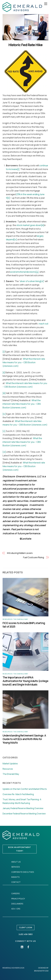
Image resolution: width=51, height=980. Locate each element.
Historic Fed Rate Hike (25, 45)
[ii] (9, 198)
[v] (4, 431)
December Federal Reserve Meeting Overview (24, 814)
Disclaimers (17, 904)
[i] (18, 169)
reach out (43, 324)
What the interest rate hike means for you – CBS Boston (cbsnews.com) (24, 362)
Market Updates (10, 764)
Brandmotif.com (41, 971)
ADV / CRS (16, 909)
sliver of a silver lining (30, 281)
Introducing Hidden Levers (20, 553)
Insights (15, 877)
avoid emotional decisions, (25, 272)
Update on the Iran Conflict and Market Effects (25, 789)
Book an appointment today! (20, 849)
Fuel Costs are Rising (33, 557)
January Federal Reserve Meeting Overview (23, 808)
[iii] (43, 225)
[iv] (15, 239)
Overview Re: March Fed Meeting (18, 794)
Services (16, 867)
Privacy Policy (18, 899)
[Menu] (46, 4)
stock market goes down (29, 225)
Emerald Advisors (12, 968)
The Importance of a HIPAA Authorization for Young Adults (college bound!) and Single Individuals (25, 681)
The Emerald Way (21, 619)
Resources (8, 619)
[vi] (42, 281)
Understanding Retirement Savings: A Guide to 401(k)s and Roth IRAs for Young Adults (24, 739)
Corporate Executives (23, 872)
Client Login (26, 927)
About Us (16, 862)
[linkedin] (22, 947)
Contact (16, 882)
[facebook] (28, 947)
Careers (15, 893)
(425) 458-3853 (26, 934)
